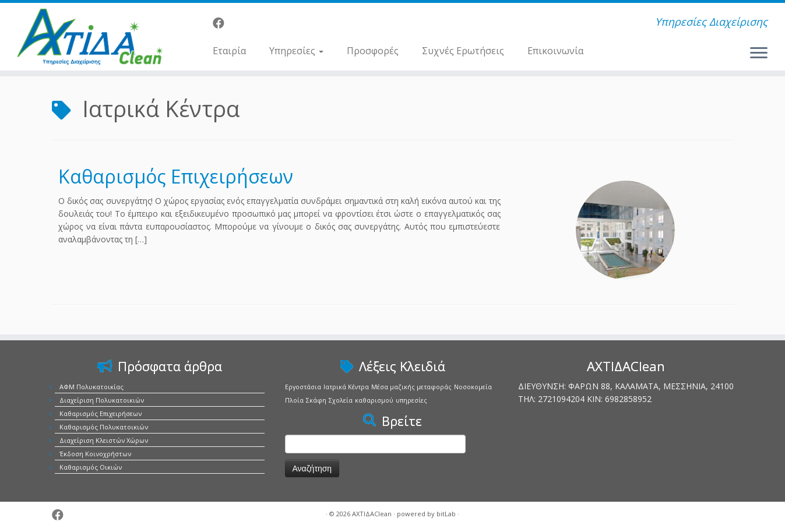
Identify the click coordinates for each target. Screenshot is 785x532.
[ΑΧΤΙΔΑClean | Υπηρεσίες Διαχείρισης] (91, 37)
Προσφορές (373, 51)
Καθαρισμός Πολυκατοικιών (104, 427)
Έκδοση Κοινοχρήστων (95, 454)
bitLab (446, 514)
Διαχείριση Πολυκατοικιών (102, 400)
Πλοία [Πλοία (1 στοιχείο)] (294, 400)
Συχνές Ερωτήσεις (463, 51)
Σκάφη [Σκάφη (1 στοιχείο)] (316, 400)
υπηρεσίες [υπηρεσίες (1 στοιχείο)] (411, 400)
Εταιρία (229, 51)
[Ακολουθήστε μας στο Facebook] (222, 23)
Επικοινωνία (555, 51)
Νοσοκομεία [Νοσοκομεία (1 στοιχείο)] (473, 387)
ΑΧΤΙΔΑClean (372, 514)
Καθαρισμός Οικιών (91, 467)
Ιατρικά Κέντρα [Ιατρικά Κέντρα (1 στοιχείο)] (346, 387)
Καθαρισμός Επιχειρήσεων (176, 176)
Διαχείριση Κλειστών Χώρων (104, 440)
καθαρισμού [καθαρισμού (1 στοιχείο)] (374, 400)
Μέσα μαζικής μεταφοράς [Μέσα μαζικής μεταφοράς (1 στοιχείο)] (411, 387)
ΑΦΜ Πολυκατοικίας (91, 387)
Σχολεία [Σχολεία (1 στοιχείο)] (341, 400)
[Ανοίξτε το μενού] (759, 54)
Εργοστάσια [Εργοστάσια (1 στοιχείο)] (303, 387)
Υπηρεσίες (296, 51)
